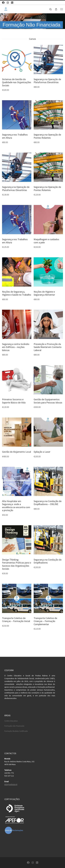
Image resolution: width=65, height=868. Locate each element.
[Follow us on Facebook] (3, 3)
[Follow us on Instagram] (8, 3)
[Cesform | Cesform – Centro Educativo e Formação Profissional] (6, 9)
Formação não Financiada (14, 726)
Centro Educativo (11, 721)
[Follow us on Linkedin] (12, 3)
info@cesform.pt (11, 784)
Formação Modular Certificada (16, 731)
